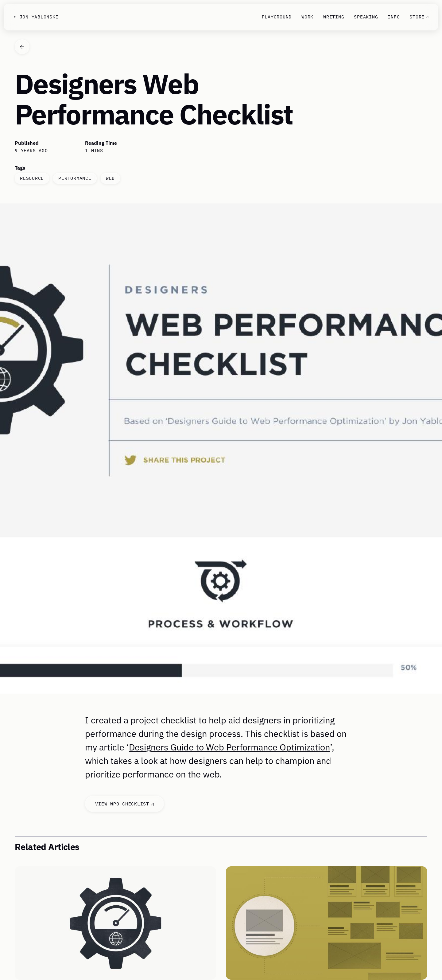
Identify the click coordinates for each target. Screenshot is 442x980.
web (110, 178)
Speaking (366, 17)
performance (75, 178)
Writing (334, 17)
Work (307, 17)
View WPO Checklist (124, 804)
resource (32, 178)
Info (394, 17)
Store (419, 17)
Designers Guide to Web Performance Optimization (229, 747)
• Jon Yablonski (36, 17)
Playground (277, 17)
